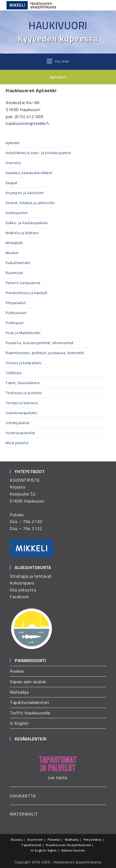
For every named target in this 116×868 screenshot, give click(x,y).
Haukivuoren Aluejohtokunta (68, 845)
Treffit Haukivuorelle (30, 713)
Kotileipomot (17, 213)
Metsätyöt (14, 243)
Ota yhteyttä (23, 590)
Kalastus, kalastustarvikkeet (29, 173)
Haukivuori (58, 25)
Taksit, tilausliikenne (23, 383)
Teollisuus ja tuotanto (24, 393)
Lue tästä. (58, 777)
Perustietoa (93, 839)
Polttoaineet (16, 313)
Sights (52, 850)
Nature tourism (73, 850)
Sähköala (14, 373)
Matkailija (19, 692)
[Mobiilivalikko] (58, 61)
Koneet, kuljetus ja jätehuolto (30, 203)
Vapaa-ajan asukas (28, 681)
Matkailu (72, 839)
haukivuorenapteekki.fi (27, 123)
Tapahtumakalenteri (29, 702)
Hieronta (13, 163)
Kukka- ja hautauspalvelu (27, 223)
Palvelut (54, 839)
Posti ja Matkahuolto (23, 333)
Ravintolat (14, 273)
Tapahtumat (31, 845)
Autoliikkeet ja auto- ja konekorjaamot (38, 153)
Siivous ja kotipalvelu (23, 363)
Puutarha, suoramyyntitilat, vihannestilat (40, 343)
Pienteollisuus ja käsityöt (27, 293)
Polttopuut (15, 323)
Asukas (17, 671)
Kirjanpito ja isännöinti (25, 193)
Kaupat (12, 183)
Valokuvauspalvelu (21, 413)
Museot (12, 253)
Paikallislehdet (18, 263)
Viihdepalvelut (18, 423)
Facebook (19, 597)
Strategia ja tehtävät (31, 576)
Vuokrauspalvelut (20, 433)
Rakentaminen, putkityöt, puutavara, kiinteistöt (45, 353)
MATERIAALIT (24, 814)
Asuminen (35, 839)
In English (19, 723)
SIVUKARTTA (23, 796)
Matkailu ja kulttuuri (22, 233)
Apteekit (13, 143)
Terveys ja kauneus (22, 403)
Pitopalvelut (16, 303)
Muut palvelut (17, 443)
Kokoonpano (22, 583)
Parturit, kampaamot (23, 283)
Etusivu (17, 839)
